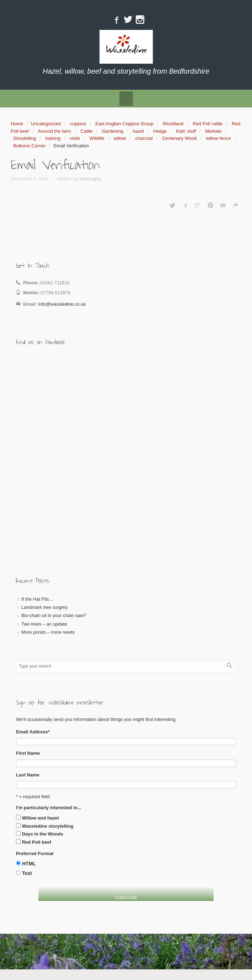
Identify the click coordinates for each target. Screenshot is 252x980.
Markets (213, 131)
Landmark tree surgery (45, 607)
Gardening (112, 131)
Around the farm (55, 131)
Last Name (28, 775)
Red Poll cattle (208, 124)
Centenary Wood (179, 138)
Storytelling (25, 138)
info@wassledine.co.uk (62, 304)
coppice (78, 124)
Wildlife (97, 138)
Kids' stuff (186, 131)
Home (17, 124)
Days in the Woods (43, 834)
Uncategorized (46, 124)
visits (75, 138)
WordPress (167, 955)
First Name (28, 753)
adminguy (90, 179)
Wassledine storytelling (48, 826)
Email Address (33, 732)
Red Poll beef (37, 842)
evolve (81, 955)
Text (27, 873)
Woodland (173, 124)
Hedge (160, 131)
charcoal (144, 138)
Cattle (86, 131)
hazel (138, 131)
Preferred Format (35, 853)
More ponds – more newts (48, 632)
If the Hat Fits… (37, 599)
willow (120, 138)
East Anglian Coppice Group (124, 124)
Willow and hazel (41, 818)
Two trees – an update (44, 624)
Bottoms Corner (29, 146)
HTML (29, 864)
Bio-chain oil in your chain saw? (54, 615)
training (53, 138)
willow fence (219, 138)
